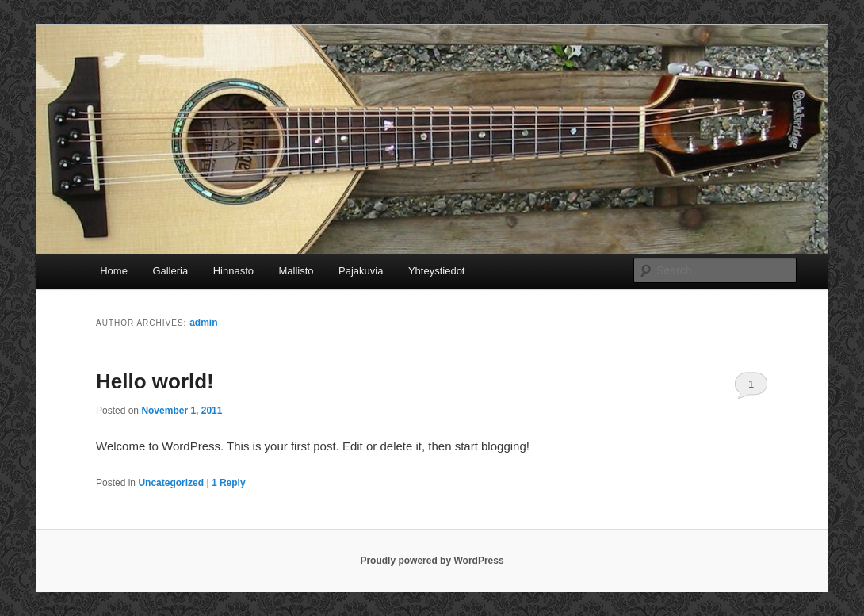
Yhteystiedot (437, 271)
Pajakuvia (361, 271)
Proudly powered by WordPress (432, 561)
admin (203, 323)
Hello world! (155, 381)
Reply (229, 483)
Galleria (170, 271)
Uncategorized (171, 483)
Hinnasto (233, 271)
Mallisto (296, 271)
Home (114, 271)
